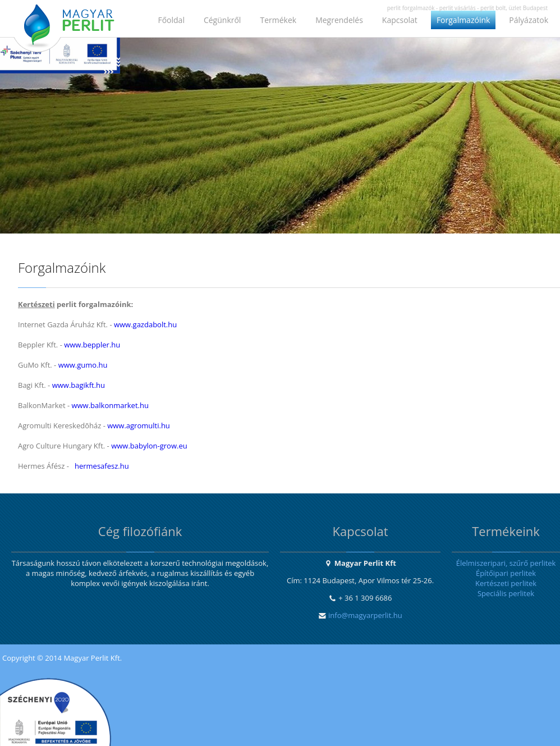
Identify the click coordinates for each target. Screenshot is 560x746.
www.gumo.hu (83, 365)
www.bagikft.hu (79, 385)
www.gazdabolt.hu (145, 324)
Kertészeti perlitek (506, 583)
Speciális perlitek (506, 593)
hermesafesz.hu (102, 466)
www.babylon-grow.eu (149, 446)
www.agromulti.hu (139, 425)
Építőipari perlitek (506, 573)
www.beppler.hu (92, 345)
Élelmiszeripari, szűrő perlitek (506, 563)
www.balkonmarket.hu (110, 405)
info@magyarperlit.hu (365, 615)
